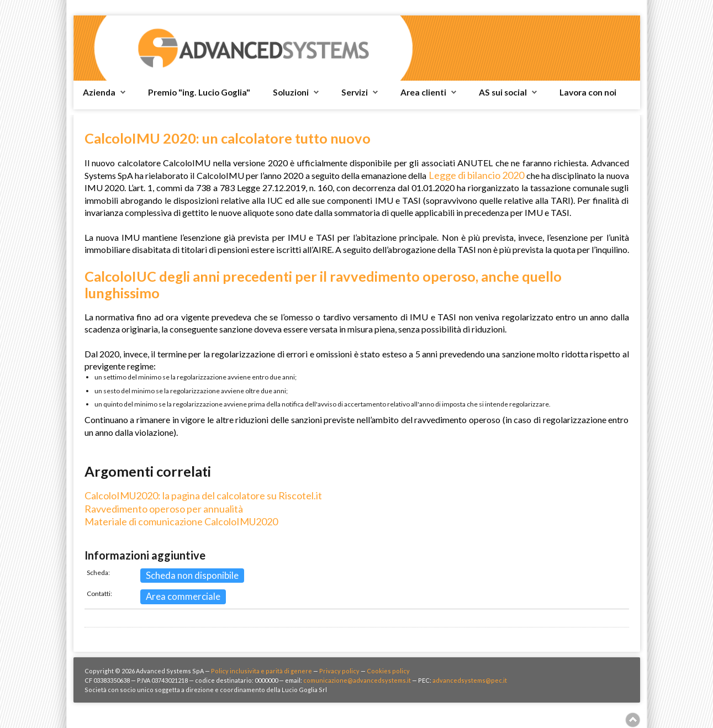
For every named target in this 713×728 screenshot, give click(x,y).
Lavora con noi (588, 92)
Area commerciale (183, 596)
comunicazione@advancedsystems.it (357, 680)
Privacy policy (339, 671)
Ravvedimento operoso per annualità (164, 509)
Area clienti (423, 92)
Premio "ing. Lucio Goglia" (199, 92)
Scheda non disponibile (192, 575)
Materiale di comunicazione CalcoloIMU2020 (181, 521)
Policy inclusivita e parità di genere (262, 671)
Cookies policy (388, 671)
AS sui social (503, 92)
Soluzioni (291, 92)
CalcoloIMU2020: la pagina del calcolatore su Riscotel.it (203, 495)
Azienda (99, 92)
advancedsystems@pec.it (470, 680)
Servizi (355, 92)
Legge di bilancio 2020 (477, 175)
